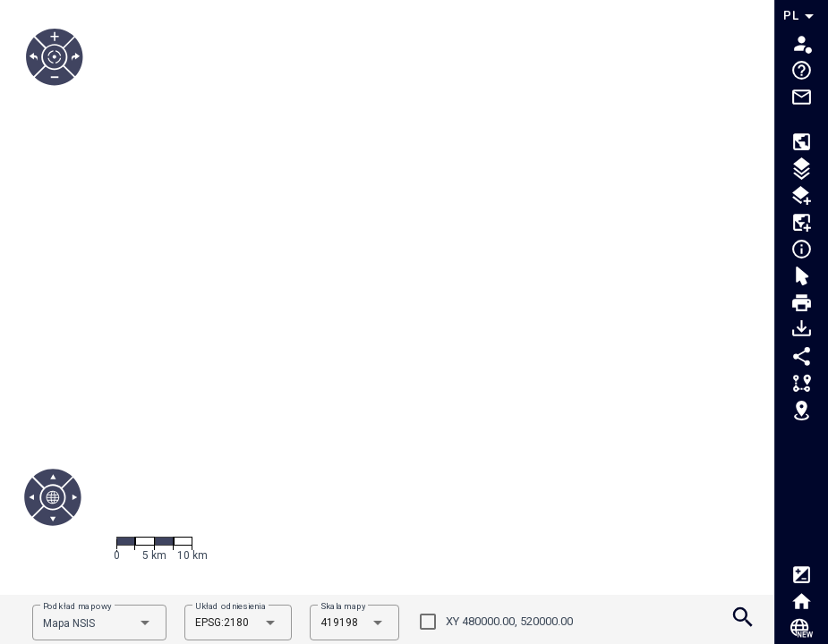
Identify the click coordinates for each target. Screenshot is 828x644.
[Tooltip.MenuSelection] (802, 278)
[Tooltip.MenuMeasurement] (802, 386)
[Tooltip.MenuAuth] (802, 46)
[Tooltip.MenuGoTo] (802, 412)
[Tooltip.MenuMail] (802, 108)
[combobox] (99, 623)
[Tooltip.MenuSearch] (743, 619)
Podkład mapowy (77, 606)
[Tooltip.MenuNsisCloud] (802, 631)
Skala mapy (343, 606)
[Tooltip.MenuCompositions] (802, 144)
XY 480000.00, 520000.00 (509, 621)
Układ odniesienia (230, 606)
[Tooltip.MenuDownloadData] (802, 332)
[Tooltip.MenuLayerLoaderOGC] (802, 198)
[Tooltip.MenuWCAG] (802, 577)
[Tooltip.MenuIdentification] (802, 251)
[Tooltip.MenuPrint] (802, 305)
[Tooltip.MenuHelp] (802, 72)
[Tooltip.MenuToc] (802, 171)
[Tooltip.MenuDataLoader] (802, 225)
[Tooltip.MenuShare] (802, 359)
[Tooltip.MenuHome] (802, 604)
